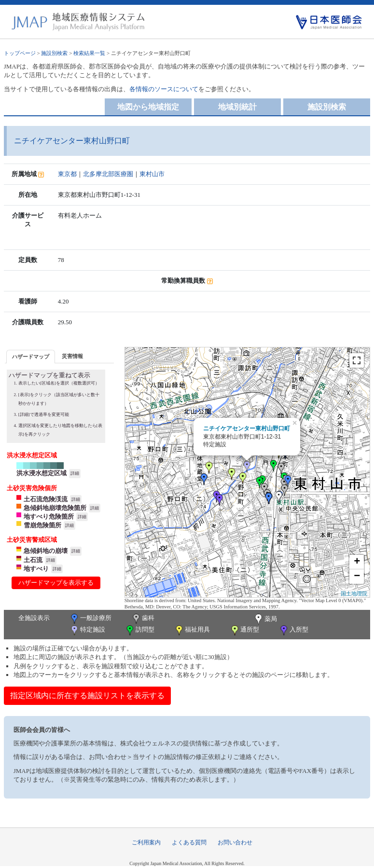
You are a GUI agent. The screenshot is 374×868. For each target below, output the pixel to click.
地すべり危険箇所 (49, 517)
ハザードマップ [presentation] (31, 357)
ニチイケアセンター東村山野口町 (247, 428)
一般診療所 (90, 619)
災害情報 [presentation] (72, 356)
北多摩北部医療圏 (108, 174)
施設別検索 (54, 53)
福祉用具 (192, 630)
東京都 (67, 174)
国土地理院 (354, 593)
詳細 (75, 473)
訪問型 (139, 630)
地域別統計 (237, 107)
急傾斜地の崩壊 (46, 551)
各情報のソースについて (164, 89)
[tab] (31, 356)
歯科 (143, 619)
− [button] (357, 577)
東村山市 (152, 174)
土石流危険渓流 (46, 499)
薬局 (265, 620)
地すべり (36, 569)
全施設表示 (34, 618)
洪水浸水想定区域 (42, 473)
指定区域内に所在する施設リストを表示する (87, 696)
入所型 (293, 630)
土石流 (33, 560)
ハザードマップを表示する (56, 583)
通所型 (244, 630)
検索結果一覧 (89, 53)
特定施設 (87, 630)
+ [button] (357, 562)
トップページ (20, 53)
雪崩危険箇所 (42, 525)
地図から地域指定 (148, 107)
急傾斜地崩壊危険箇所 (55, 508)
